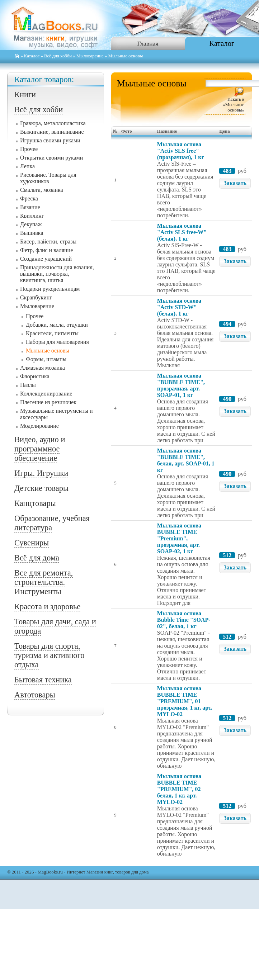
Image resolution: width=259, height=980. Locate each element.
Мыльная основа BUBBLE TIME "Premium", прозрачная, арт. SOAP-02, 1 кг (179, 538)
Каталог (222, 43)
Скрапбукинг (36, 297)
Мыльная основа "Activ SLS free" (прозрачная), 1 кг (181, 151)
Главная (148, 43)
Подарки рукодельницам (50, 289)
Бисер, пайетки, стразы (48, 242)
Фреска (29, 198)
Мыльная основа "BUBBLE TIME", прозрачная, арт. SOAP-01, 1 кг (181, 385)
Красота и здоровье (47, 607)
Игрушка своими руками (50, 140)
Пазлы (28, 385)
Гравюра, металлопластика (53, 123)
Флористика (35, 376)
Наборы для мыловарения (57, 342)
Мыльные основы (48, 351)
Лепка (27, 166)
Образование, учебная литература (52, 523)
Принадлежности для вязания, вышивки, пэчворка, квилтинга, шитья (57, 274)
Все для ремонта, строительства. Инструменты (44, 582)
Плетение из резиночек (48, 402)
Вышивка (32, 233)
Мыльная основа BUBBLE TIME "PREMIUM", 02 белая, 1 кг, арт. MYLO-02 (179, 789)
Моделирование (39, 426)
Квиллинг (32, 216)
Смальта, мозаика (42, 190)
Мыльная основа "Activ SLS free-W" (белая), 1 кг (182, 232)
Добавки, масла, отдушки (57, 325)
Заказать (235, 183)
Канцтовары (35, 503)
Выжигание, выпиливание (52, 132)
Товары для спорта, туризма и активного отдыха (49, 655)
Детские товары (41, 488)
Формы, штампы (46, 359)
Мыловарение (90, 56)
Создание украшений (46, 259)
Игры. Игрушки (41, 473)
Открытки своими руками (51, 158)
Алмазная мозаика (43, 368)
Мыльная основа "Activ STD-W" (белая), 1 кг (179, 307)
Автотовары (35, 695)
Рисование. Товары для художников (48, 178)
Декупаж (31, 224)
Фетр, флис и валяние (46, 250)
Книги (25, 94)
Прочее (29, 149)
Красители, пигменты (52, 333)
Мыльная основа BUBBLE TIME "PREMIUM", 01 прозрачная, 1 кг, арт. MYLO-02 (185, 701)
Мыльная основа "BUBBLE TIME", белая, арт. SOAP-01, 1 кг (186, 460)
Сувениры (32, 543)
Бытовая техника (43, 680)
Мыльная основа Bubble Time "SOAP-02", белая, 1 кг (184, 620)
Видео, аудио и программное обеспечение (40, 449)
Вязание (30, 207)
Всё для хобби (58, 56)
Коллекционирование (46, 394)
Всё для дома (37, 558)
